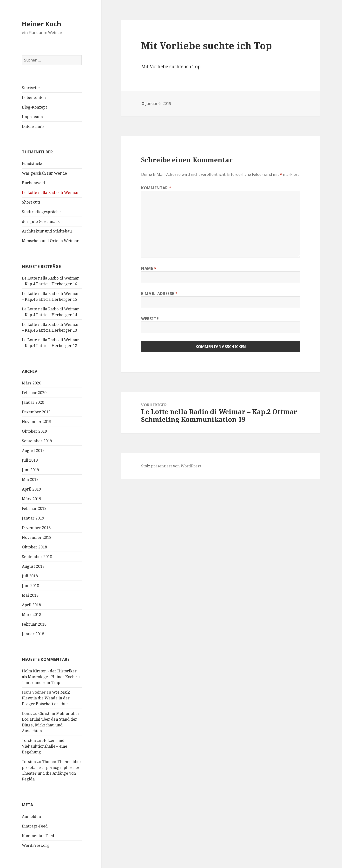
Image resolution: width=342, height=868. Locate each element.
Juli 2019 (30, 460)
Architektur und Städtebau (47, 231)
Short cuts (31, 202)
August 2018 (33, 566)
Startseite (31, 88)
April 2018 (31, 605)
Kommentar (156, 188)
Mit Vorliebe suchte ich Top (171, 67)
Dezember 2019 (36, 412)
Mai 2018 (30, 595)
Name (149, 268)
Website (150, 319)
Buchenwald (33, 183)
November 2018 (37, 537)
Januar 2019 (33, 518)
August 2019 (33, 451)
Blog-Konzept (34, 107)
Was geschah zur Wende (44, 173)
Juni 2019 (30, 470)
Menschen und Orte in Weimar (50, 241)
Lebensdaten (34, 97)
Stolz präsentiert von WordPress (171, 466)
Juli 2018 (30, 576)
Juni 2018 (30, 586)
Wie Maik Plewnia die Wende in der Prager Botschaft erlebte (46, 698)
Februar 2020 (34, 393)
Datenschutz (33, 126)
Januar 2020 (33, 402)
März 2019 (32, 499)
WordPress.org (36, 845)
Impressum (32, 117)
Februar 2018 (34, 624)
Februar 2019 (34, 508)
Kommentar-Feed (38, 836)
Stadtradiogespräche (41, 212)
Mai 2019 (30, 479)
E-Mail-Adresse (159, 294)
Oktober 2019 (34, 431)
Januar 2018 (33, 634)
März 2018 (32, 615)
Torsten (29, 740)
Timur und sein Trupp (42, 683)
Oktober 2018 (34, 547)
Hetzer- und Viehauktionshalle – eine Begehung (45, 746)
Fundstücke (33, 164)
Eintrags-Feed (35, 826)
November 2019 (37, 422)
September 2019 (37, 441)
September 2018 (37, 557)
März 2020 (32, 383)
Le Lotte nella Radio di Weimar (50, 192)
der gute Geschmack (41, 221)
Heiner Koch (42, 24)
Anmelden (31, 816)
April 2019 (31, 489)
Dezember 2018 (36, 528)
